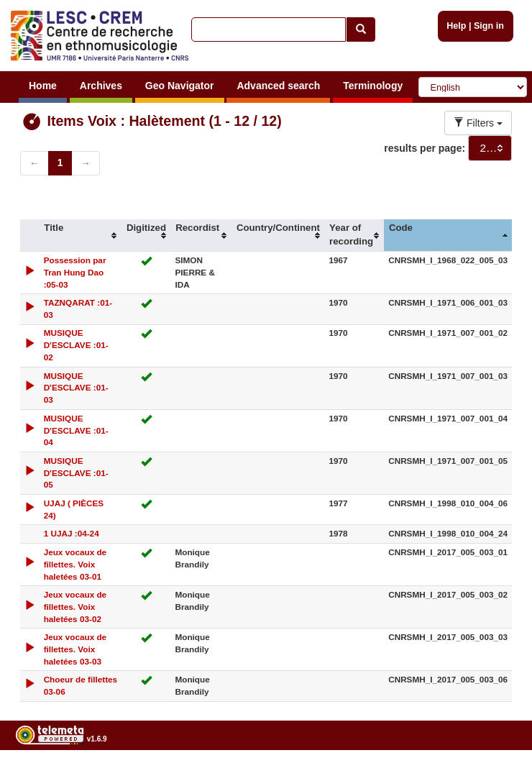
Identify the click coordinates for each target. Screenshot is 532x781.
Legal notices (496, 776)
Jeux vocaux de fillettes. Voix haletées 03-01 (75, 564)
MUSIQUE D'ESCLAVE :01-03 (76, 388)
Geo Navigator (180, 86)
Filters (478, 123)
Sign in (489, 26)
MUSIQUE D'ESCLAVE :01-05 (76, 473)
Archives (101, 86)
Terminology (373, 86)
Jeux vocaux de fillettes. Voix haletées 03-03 (75, 649)
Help (456, 26)
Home (43, 86)
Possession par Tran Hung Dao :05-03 (75, 272)
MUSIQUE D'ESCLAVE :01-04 (76, 430)
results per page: (425, 148)
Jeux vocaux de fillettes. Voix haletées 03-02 (75, 607)
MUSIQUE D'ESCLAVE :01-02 (76, 345)
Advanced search (278, 86)
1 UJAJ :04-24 (72, 533)
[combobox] (490, 148)
